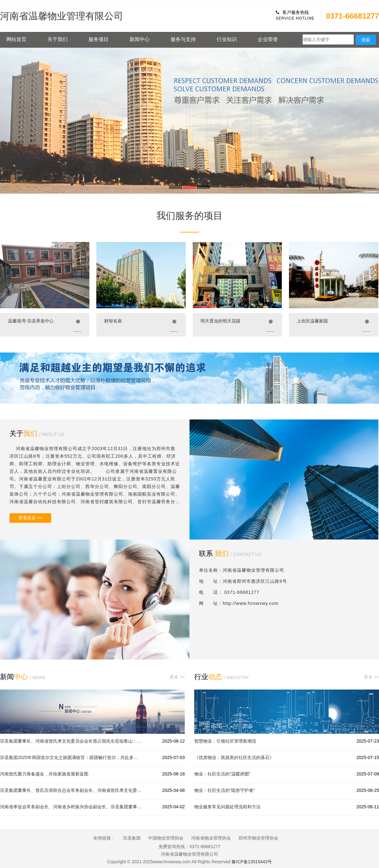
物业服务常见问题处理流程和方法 (227, 807)
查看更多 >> (30, 518)
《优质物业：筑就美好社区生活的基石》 (234, 757)
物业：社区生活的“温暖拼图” (222, 774)
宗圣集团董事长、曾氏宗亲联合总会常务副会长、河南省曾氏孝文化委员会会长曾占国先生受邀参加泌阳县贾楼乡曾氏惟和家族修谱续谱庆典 (71, 790)
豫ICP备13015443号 (252, 862)
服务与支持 (183, 39)
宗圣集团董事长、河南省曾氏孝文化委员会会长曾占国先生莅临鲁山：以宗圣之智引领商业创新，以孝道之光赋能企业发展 (71, 741)
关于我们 (57, 39)
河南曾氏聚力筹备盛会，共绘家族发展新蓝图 (44, 774)
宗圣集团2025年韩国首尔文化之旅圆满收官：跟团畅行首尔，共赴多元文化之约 (71, 757)
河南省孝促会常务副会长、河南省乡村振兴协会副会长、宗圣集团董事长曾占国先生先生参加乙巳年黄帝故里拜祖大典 (71, 807)
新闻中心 (140, 39)
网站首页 (16, 39)
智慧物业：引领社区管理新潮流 (225, 741)
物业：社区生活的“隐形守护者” (224, 790)
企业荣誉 (268, 39)
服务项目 (99, 39)
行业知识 (227, 39)
